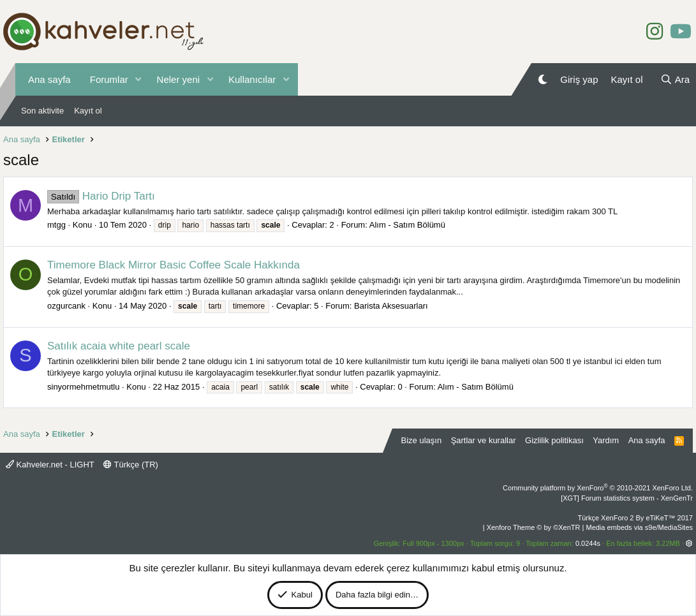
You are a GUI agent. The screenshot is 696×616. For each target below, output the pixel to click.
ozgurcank (66, 306)
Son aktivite (42, 111)
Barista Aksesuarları (391, 306)
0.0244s (588, 543)
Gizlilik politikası (554, 440)
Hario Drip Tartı (101, 196)
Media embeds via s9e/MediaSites (639, 527)
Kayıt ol (88, 111)
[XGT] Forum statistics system (627, 498)
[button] (138, 79)
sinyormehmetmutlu (83, 387)
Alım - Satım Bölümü (407, 225)
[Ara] (675, 79)
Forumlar (109, 79)
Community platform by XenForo (598, 488)
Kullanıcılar (252, 79)
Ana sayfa (49, 79)
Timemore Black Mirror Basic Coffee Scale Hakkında (174, 265)
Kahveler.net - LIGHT (50, 465)
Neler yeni (179, 79)
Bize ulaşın (422, 440)
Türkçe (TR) (131, 465)
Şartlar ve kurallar (484, 440)
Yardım (606, 440)
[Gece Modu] (543, 79)
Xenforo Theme (534, 527)
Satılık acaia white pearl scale (119, 346)
